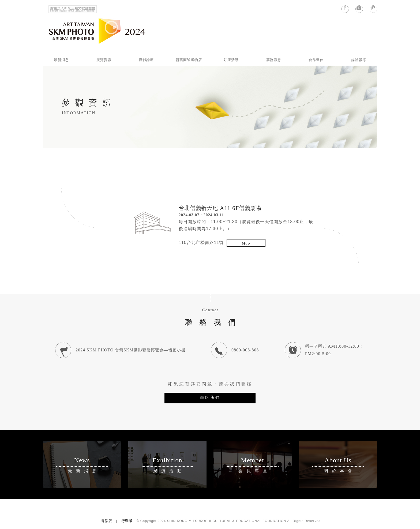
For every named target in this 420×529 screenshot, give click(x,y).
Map (246, 243)
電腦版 (107, 521)
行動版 (127, 521)
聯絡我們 (210, 397)
